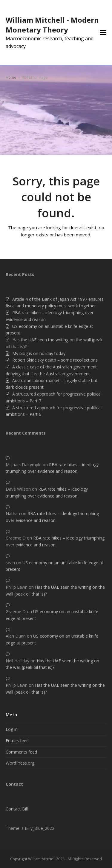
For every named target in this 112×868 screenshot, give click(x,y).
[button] (103, 33)
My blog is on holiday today (39, 353)
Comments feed (21, 752)
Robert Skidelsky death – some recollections (55, 360)
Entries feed (17, 741)
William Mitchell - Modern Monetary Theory (52, 25)
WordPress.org (20, 763)
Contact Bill (17, 809)
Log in (12, 729)
